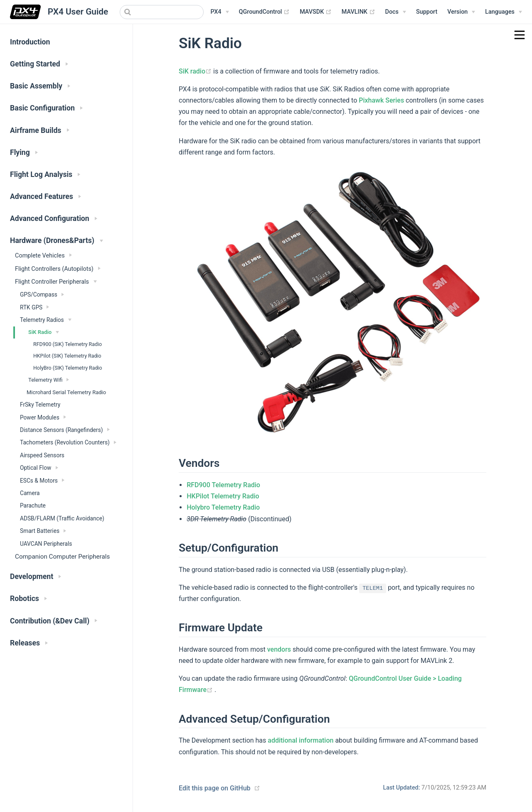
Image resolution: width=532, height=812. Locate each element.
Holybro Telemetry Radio (223, 507)
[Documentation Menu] (396, 12)
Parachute (33, 505)
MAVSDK (316, 12)
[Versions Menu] (461, 12)
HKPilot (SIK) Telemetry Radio (67, 356)
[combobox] (162, 12)
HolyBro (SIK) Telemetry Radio (68, 368)
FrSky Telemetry (40, 405)
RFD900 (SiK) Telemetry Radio (68, 344)
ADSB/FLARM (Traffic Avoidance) (62, 518)
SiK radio (196, 71)
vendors (279, 649)
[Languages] (504, 12)
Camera (30, 493)
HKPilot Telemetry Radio (223, 496)
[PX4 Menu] (219, 12)
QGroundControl (265, 12)
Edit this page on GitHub (215, 788)
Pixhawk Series (381, 100)
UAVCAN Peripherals (46, 544)
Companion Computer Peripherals (62, 557)
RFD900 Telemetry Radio (223, 485)
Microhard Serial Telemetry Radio (66, 392)
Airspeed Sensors (42, 455)
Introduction (30, 42)
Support (427, 12)
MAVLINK (358, 12)
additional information (300, 740)
